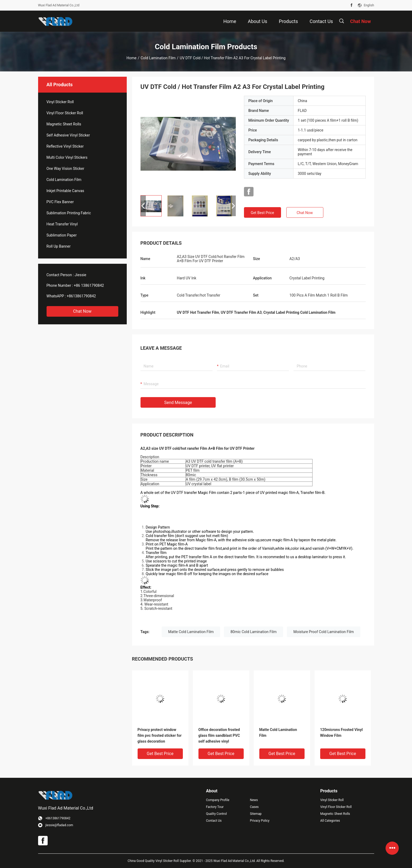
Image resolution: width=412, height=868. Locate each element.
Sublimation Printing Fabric (69, 213)
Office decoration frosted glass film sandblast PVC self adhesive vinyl (219, 735)
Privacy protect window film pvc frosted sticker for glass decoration (160, 735)
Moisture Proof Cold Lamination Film (324, 632)
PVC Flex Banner (60, 202)
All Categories (330, 821)
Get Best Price (262, 213)
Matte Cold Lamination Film (191, 632)
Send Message (178, 403)
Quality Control (217, 814)
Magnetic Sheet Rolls (64, 124)
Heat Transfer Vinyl (62, 224)
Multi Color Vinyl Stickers (67, 157)
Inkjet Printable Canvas (65, 191)
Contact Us (214, 821)
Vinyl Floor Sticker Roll (65, 113)
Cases (254, 807)
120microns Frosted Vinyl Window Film (341, 733)
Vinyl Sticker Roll (60, 102)
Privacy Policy (260, 821)
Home (132, 58)
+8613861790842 (81, 296)
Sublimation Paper (62, 235)
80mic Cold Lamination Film (253, 632)
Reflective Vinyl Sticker (65, 146)
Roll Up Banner (59, 246)
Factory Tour (215, 807)
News (254, 800)
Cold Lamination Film (158, 58)
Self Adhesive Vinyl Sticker (68, 135)
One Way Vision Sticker (65, 169)
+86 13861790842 (89, 285)
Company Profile (218, 800)
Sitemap (256, 814)
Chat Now (82, 311)
